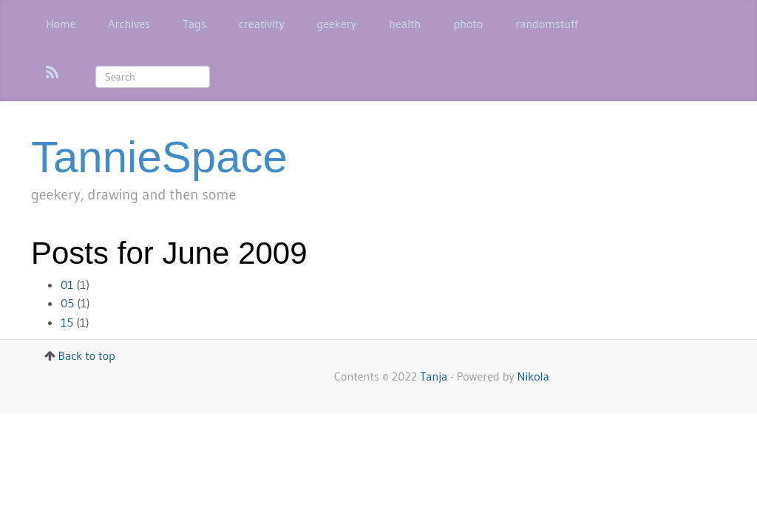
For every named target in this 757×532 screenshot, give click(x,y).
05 (67, 303)
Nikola (533, 376)
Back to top (87, 355)
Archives (129, 24)
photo (468, 24)
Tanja (434, 376)
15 (67, 322)
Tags (194, 24)
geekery (337, 24)
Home (61, 24)
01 (67, 284)
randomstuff (546, 24)
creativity (262, 24)
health (405, 24)
